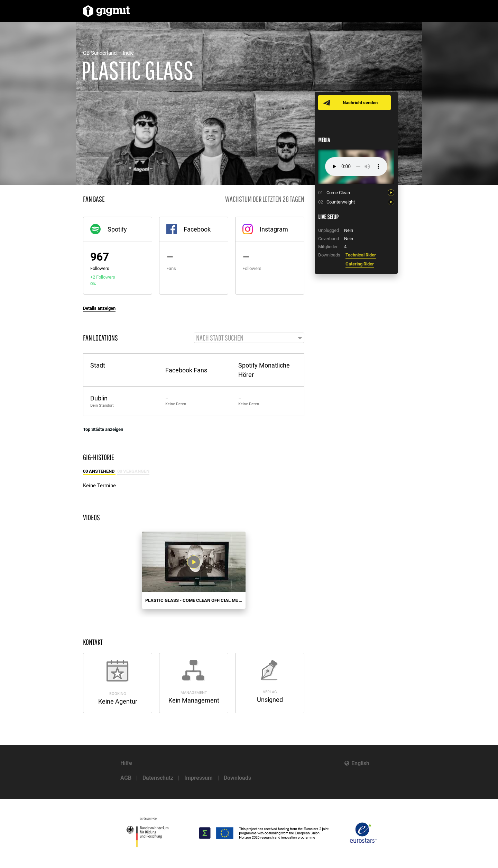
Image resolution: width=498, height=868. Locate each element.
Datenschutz (158, 778)
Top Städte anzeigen (103, 430)
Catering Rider (360, 264)
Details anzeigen (99, 308)
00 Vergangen (133, 472)
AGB (126, 778)
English (360, 763)
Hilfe (126, 763)
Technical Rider (361, 255)
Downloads (237, 778)
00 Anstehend (99, 472)
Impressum (199, 778)
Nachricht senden (361, 103)
